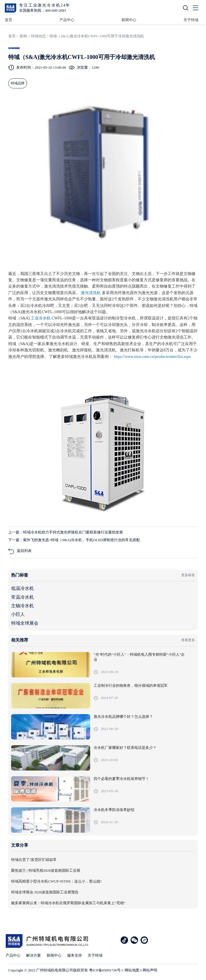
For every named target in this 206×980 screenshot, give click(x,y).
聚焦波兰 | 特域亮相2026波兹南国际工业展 (46, 871)
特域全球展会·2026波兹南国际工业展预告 (45, 892)
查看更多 (188, 640)
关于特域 (191, 20)
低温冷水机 (22, 588)
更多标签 (188, 575)
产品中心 (67, 20)
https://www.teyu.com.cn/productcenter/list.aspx (152, 357)
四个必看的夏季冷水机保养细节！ (121, 779)
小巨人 (18, 614)
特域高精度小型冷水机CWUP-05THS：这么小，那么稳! (56, 881)
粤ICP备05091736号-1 (106, 970)
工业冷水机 (41, 318)
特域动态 (38, 36)
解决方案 (34, 955)
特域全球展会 (25, 623)
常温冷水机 (22, 597)
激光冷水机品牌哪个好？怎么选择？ (123, 717)
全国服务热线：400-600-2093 (43, 10)
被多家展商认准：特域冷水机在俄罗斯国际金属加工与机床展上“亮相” (68, 903)
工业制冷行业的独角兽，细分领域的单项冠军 (131, 686)
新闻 (23, 36)
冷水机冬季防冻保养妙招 (114, 810)
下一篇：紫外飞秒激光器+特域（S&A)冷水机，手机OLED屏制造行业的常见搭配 (74, 540)
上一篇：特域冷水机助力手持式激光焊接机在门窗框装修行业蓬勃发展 (66, 532)
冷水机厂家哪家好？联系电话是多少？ (125, 748)
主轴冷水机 (22, 606)
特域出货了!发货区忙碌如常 (34, 860)
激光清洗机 (91, 293)
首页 (9, 20)
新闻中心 (129, 20)
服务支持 (75, 955)
